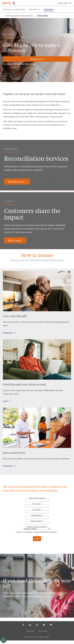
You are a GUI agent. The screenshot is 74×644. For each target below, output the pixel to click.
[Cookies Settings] (4, 640)
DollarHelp (49, 9)
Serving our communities (14, 9)
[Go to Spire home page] (7, 3)
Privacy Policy (43, 631)
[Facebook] (23, 625)
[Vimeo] (51, 625)
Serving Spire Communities (19, 15)
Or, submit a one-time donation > (20, 64)
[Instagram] (37, 625)
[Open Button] (14, 3)
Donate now (37, 59)
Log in (5, 401)
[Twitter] (44, 625)
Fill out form (8, 466)
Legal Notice (30, 631)
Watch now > (15, 240)
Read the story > (17, 182)
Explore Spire (63, 3)
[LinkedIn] (30, 625)
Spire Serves (34, 9)
